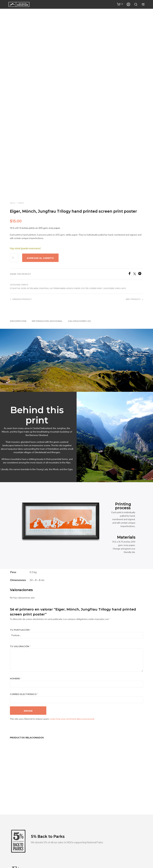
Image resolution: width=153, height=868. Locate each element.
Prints (21, 130)
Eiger (24, 215)
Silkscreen (109, 215)
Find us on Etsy (39, 797)
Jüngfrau (44, 215)
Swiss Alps (120, 215)
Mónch (70, 215)
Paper (77, 215)
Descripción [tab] (18, 248)
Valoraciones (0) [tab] (79, 248)
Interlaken (33, 215)
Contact (72, 844)
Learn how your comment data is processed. (72, 646)
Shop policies (88, 844)
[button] (120, 4)
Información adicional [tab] (47, 248)
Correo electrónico (24, 621)
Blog (61, 844)
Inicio (13, 130)
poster (85, 215)
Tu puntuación (20, 557)
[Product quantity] (14, 185)
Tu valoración (20, 573)
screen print (96, 215)
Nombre (16, 605)
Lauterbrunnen (57, 215)
